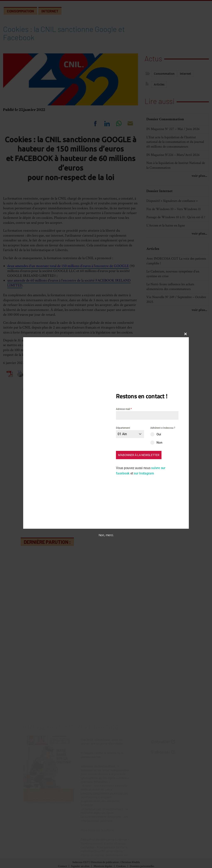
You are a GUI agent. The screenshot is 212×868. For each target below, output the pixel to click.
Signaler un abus (80, 866)
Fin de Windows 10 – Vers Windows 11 (173, 224)
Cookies (121, 866)
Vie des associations (124, 851)
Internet (50, 11)
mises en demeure (66, 350)
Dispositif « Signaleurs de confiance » (172, 216)
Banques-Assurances (75, 846)
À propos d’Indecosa (167, 840)
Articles (159, 86)
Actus (153, 57)
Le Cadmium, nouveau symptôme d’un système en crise (173, 289)
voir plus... (199, 191)
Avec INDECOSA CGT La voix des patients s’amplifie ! (176, 276)
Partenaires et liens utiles (171, 857)
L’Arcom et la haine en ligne (166, 241)
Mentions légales (103, 866)
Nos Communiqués (124, 846)
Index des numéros (26, 840)
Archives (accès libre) (28, 846)
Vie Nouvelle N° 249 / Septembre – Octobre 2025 (176, 315)
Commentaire (45, 489)
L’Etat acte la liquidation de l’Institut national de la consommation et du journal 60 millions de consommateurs (175, 157)
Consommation (20, 11)
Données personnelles (142, 866)
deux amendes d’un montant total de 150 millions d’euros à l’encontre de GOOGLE (68, 266)
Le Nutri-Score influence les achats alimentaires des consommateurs (170, 302)
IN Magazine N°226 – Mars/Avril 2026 (173, 170)
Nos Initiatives (121, 840)
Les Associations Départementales (177, 851)
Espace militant (121, 857)
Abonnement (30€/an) (29, 851)
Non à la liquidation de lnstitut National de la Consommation (176, 181)
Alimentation (70, 840)
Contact (62, 866)
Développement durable (78, 857)
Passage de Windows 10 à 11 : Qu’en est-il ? (176, 232)
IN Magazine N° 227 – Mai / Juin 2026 (173, 144)
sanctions (91, 350)
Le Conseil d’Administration (173, 846)
